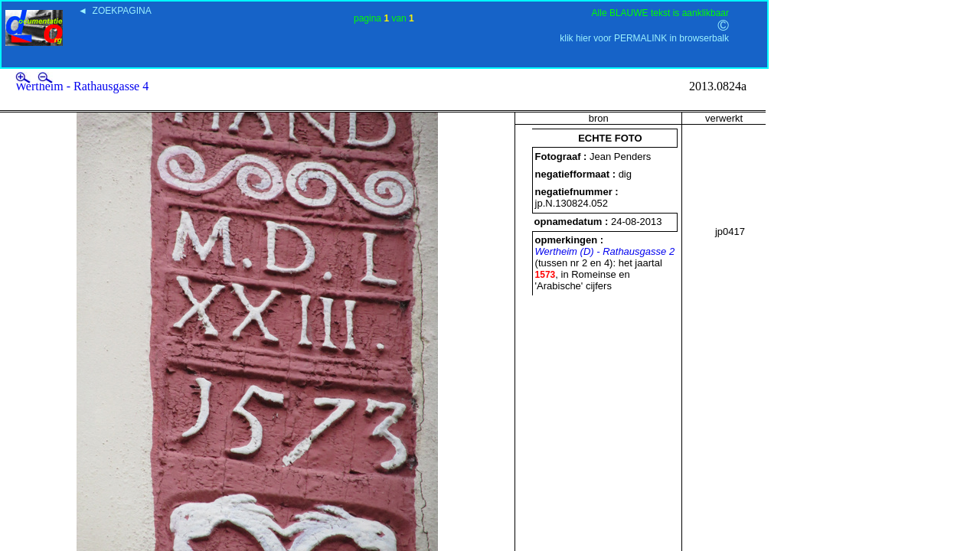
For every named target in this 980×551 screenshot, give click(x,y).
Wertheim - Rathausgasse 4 (82, 86)
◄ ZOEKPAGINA (115, 11)
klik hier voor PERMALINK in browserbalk (644, 38)
